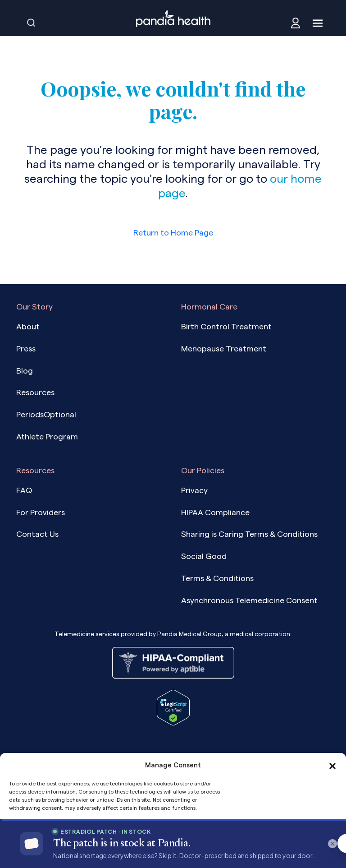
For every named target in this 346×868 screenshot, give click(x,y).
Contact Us (37, 534)
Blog (25, 371)
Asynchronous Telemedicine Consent (249, 600)
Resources (35, 392)
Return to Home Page (173, 233)
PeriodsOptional (46, 414)
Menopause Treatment (224, 349)
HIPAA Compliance (215, 512)
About (28, 326)
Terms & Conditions (217, 578)
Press (26, 349)
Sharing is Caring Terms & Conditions (249, 534)
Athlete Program (47, 436)
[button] (332, 765)
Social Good (204, 556)
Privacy (194, 490)
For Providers (41, 512)
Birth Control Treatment (226, 326)
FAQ (24, 490)
